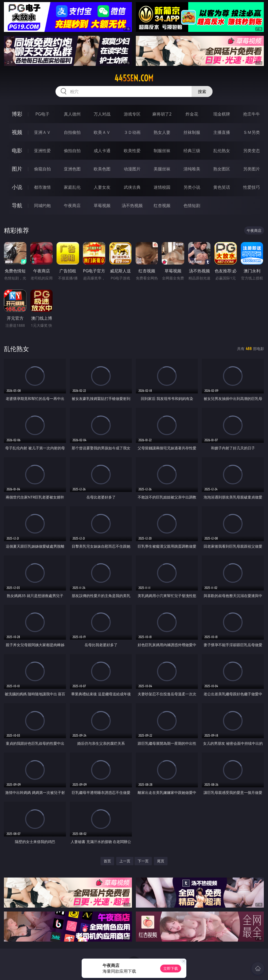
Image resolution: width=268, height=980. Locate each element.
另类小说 (192, 187)
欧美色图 (102, 169)
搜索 (202, 91)
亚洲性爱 (42, 151)
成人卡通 (102, 151)
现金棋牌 (222, 114)
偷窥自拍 (42, 169)
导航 (17, 205)
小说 (17, 187)
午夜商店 (72, 205)
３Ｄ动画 (132, 132)
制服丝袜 (162, 151)
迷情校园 (162, 187)
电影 (17, 150)
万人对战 (102, 114)
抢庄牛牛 (252, 114)
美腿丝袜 (162, 169)
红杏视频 (162, 205)
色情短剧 (192, 205)
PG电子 (42, 114)
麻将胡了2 (162, 114)
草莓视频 (102, 205)
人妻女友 (102, 187)
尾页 (161, 861)
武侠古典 (132, 187)
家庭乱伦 (72, 187)
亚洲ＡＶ (42, 132)
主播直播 (222, 132)
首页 (107, 861)
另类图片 (252, 169)
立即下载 (171, 968)
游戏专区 (132, 114)
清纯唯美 (192, 169)
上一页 (125, 861)
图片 (17, 169)
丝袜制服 (192, 132)
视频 (17, 132)
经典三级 (192, 151)
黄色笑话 (222, 187)
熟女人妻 (162, 132)
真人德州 (72, 114)
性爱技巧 (252, 187)
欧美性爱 (132, 151)
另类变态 (252, 151)
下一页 (143, 861)
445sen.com (134, 78)
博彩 (17, 114)
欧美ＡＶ (102, 132)
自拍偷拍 (72, 132)
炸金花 (192, 114)
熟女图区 (222, 169)
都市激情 (42, 187)
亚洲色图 (72, 169)
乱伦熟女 (222, 151)
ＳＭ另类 (252, 132)
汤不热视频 (132, 205)
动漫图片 (132, 169)
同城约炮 (42, 205)
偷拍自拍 (72, 151)
